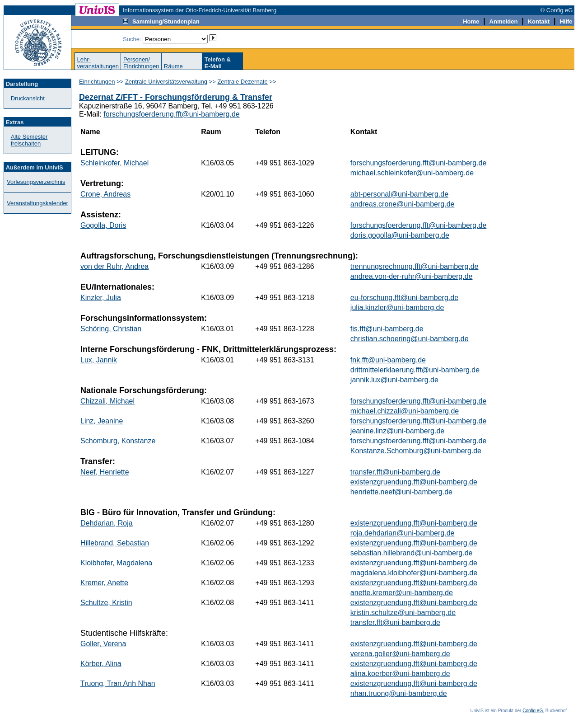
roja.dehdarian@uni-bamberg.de (403, 533)
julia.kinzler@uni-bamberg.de (397, 308)
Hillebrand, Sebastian (115, 543)
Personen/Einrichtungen (141, 63)
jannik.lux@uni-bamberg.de (394, 380)
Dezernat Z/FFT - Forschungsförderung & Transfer (176, 97)
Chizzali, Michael (107, 401)
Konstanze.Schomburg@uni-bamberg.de (416, 451)
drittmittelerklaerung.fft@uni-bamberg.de (415, 370)
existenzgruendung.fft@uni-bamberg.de (414, 482)
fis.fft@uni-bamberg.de (387, 329)
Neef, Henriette (105, 472)
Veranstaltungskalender (37, 203)
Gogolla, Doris (103, 225)
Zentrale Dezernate (242, 82)
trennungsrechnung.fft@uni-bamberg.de (415, 266)
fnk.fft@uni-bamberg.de (388, 360)
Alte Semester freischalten (29, 140)
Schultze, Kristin (106, 603)
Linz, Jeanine (102, 421)
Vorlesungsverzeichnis (36, 182)
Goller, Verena (103, 644)
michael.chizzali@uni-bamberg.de (405, 411)
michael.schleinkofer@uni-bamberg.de (412, 173)
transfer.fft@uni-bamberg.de (395, 472)
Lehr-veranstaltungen (98, 63)
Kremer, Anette (104, 583)
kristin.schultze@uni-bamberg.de (403, 613)
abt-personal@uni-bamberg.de (399, 194)
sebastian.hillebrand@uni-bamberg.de (412, 553)
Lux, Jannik (99, 360)
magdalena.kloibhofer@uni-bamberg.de (414, 573)
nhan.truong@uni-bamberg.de (399, 693)
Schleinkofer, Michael (114, 163)
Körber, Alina (101, 664)
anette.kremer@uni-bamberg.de (402, 593)
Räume (173, 66)
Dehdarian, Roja (107, 523)
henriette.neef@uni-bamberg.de (401, 492)
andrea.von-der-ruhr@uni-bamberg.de (412, 276)
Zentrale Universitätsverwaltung (166, 82)
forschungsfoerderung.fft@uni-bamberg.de (171, 114)
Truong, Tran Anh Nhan (118, 683)
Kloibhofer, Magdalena (116, 563)
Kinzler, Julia (101, 298)
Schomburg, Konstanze (118, 441)
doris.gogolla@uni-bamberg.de (400, 235)
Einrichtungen (97, 82)
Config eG (533, 711)
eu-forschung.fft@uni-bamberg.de (404, 298)
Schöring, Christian (111, 329)
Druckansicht (28, 98)
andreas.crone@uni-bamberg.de (403, 204)
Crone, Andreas (105, 194)
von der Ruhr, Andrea (114, 266)
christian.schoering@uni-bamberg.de (410, 339)
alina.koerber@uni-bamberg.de (400, 674)
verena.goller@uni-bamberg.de (400, 654)
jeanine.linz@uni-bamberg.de (397, 431)
